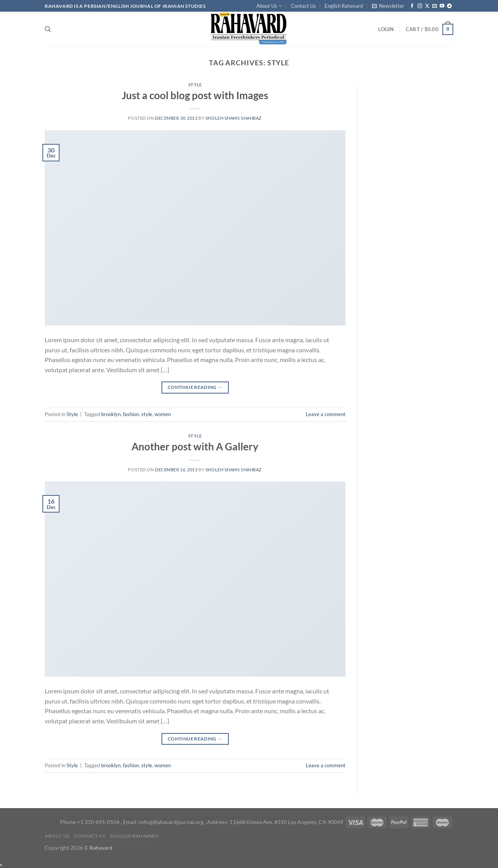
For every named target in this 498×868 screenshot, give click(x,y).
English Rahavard (344, 6)
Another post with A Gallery (195, 446)
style (147, 414)
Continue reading (195, 387)
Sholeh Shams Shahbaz (234, 118)
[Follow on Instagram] (420, 6)
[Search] (48, 29)
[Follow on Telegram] (449, 6)
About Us (269, 6)
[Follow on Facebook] (412, 6)
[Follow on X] (427, 6)
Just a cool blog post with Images (195, 95)
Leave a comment (326, 414)
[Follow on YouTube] (442, 6)
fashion (131, 414)
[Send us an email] (435, 6)
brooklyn (111, 414)
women (163, 414)
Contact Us (303, 6)
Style (195, 85)
